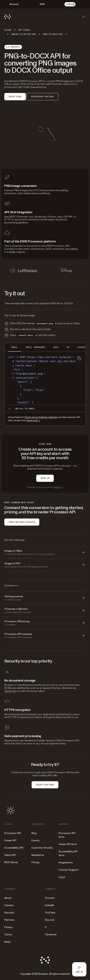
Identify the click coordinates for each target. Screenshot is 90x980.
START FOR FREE (45, 785)
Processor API (13, 833)
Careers (9, 905)
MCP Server (11, 862)
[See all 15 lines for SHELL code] (25, 409)
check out (10, 691)
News (7, 942)
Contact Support (69, 870)
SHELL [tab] (15, 347)
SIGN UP (45, 478)
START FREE (15, 97)
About (8, 898)
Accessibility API (14, 848)
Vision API (10, 855)
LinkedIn (50, 905)
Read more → (33, 420)
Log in (62, 877)
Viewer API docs (68, 844)
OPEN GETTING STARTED (22, 522)
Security (9, 913)
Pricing (35, 862)
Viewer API (10, 840)
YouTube (50, 913)
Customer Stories (42, 848)
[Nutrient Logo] (7, 17)
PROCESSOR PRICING (42, 97)
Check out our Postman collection (41, 417)
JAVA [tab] (56, 347)
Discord (50, 920)
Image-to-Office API (24, 34)
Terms (8, 934)
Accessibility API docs (68, 853)
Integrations (66, 863)
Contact (50, 898)
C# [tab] (68, 347)
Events (35, 840)
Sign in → (58, 487)
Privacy (8, 927)
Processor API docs (67, 835)
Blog (34, 833)
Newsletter (38, 855)
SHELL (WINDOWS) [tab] (35, 347)
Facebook (51, 934)
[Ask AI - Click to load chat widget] (79, 969)
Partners (9, 920)
